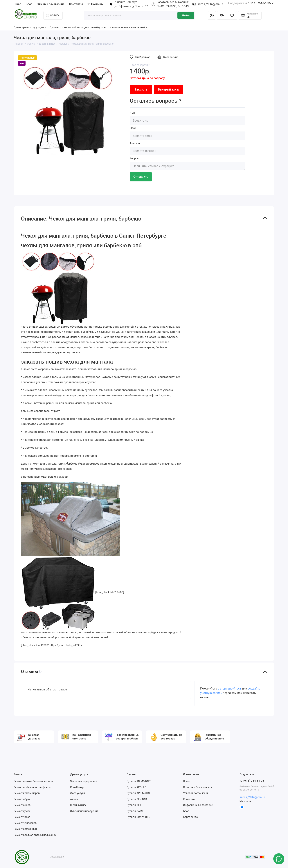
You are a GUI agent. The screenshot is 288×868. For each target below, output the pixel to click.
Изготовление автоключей (128, 27)
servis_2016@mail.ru (211, 4)
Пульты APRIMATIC (138, 793)
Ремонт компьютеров (27, 793)
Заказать (141, 90)
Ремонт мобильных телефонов (32, 787)
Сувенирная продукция (30, 27)
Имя (132, 113)
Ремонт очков (22, 805)
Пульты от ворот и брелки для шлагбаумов (78, 27)
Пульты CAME (135, 811)
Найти (186, 15)
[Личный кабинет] (212, 15)
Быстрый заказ (169, 90)
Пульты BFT (134, 805)
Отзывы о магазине (51, 4)
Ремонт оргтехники (25, 829)
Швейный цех (78, 805)
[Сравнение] (222, 15)
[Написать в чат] (279, 859)
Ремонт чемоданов (25, 823)
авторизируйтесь (230, 689)
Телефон (135, 143)
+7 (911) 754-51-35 (251, 3)
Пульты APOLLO (136, 787)
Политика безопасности (198, 787)
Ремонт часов (22, 817)
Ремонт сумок (22, 811)
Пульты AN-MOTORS (139, 781)
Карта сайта (190, 817)
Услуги (53, 15)
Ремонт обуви (22, 799)
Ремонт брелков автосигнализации (35, 835)
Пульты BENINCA (137, 799)
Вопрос (134, 158)
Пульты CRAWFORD (138, 817)
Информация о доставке (198, 805)
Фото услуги (78, 793)
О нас (17, 4)
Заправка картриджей (84, 781)
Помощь (95, 4)
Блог (29, 4)
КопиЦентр (77, 787)
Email (133, 128)
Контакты (76, 4)
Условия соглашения (196, 793)
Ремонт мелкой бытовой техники (34, 781)
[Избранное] (232, 15)
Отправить (141, 177)
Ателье (74, 799)
